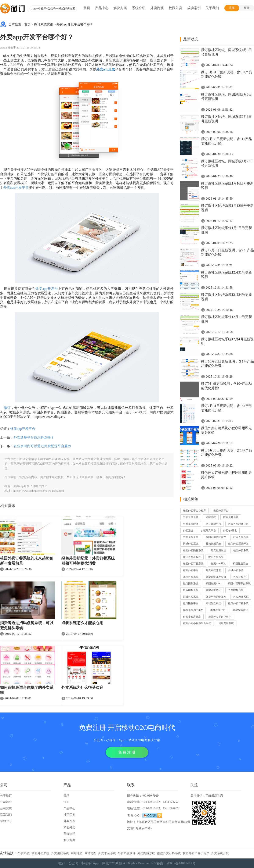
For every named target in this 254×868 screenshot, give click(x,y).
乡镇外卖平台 (208, 531)
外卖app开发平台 (23, 429)
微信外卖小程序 (192, 557)
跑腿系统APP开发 (193, 610)
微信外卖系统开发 (238, 544)
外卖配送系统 (240, 610)
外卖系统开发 (213, 570)
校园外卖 (175, 8)
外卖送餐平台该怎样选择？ (34, 437)
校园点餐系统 (231, 517)
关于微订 (6, 796)
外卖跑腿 (157, 8)
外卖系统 (188, 531)
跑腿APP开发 (218, 564)
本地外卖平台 (218, 610)
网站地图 (77, 853)
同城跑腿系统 (226, 623)
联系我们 (6, 815)
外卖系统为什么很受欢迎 (82, 687)
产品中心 (102, 8)
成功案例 (194, 8)
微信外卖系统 (216, 557)
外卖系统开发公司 (216, 577)
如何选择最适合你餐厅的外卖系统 (27, 690)
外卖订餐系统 (213, 590)
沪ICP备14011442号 (181, 863)
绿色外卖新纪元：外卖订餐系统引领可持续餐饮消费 (88, 561)
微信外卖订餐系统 (238, 603)
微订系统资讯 (44, 24)
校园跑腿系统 (191, 590)
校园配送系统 (240, 564)
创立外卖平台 (213, 524)
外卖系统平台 (191, 537)
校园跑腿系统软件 (216, 537)
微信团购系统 (191, 583)
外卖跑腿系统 (218, 550)
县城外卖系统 (236, 570)
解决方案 (120, 8)
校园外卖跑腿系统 (193, 550)
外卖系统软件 (191, 524)
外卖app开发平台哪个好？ (75, 24)
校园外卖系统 (241, 537)
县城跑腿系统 (213, 544)
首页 (87, 8)
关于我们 (212, 8)
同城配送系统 (213, 603)
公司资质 (6, 808)
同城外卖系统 (191, 544)
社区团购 (69, 815)
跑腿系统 (211, 517)
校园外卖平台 (191, 570)
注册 (232, 8)
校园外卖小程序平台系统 (197, 623)
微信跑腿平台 (191, 603)
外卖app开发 (230, 531)
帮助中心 (6, 821)
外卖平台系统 (191, 517)
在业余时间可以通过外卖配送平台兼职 (42, 446)
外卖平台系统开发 (216, 597)
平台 (25, 187)
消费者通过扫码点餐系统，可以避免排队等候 (27, 625)
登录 (247, 8)
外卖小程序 (240, 577)
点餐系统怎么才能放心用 (82, 623)
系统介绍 (139, 8)
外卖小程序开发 (192, 617)
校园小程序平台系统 (239, 583)
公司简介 (6, 802)
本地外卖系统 (191, 577)
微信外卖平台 (221, 511)
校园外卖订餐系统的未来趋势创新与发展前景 (27, 561)
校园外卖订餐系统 (193, 564)
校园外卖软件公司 (238, 524)
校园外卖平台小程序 (195, 511)
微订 (7, 408)
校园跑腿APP (213, 583)
